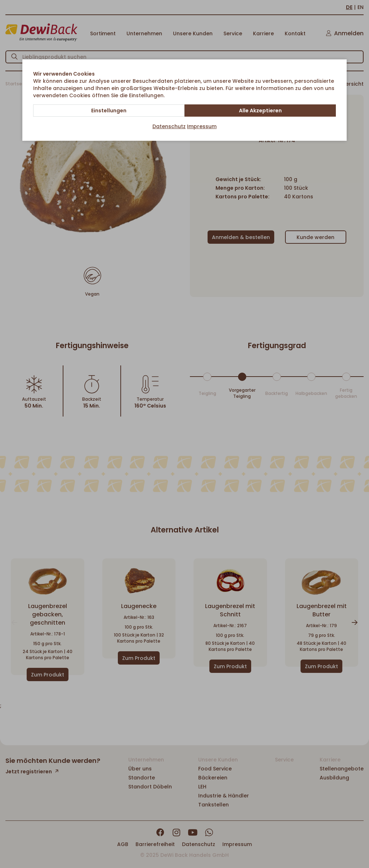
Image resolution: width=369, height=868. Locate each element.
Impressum (202, 126)
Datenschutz (169, 126)
